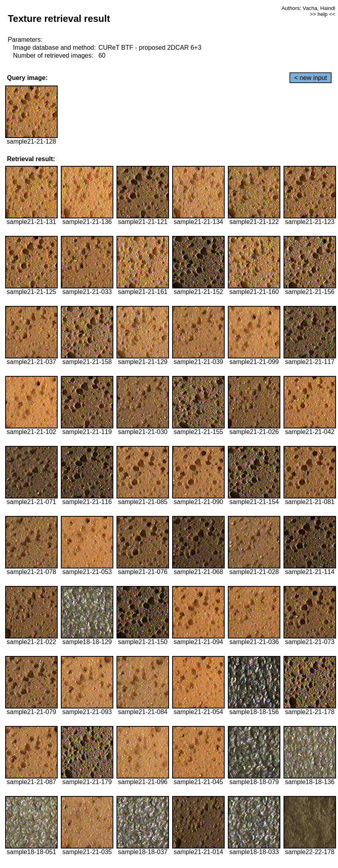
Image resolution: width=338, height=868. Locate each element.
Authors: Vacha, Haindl (308, 8)
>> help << (322, 14)
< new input (311, 78)
